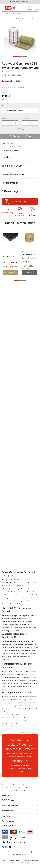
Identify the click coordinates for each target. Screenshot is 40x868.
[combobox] (20, 14)
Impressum (12, 852)
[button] (6, 40)
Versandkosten (20, 215)
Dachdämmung (23, 19)
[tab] (20, 157)
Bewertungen (11, 191)
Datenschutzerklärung (20, 854)
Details (6, 157)
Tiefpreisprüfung (8, 213)
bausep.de (32, 863)
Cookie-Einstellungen (24, 852)
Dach (13, 19)
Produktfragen (10, 183)
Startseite (5, 19)
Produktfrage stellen (19, 202)
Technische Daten (12, 166)
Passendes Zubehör (13, 174)
